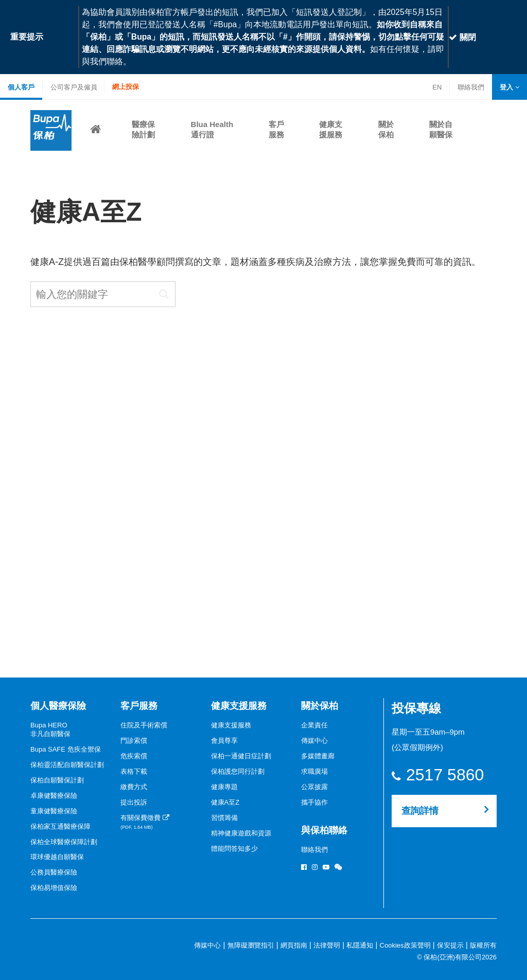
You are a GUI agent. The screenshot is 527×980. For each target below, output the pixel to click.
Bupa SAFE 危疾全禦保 (66, 749)
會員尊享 (224, 741)
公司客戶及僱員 (74, 87)
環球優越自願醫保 (57, 857)
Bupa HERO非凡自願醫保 (50, 729)
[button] (510, 87)
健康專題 (224, 787)
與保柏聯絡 (324, 830)
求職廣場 (314, 771)
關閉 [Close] (462, 37)
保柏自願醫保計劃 (57, 780)
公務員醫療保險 (54, 872)
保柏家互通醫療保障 (60, 826)
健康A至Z (225, 802)
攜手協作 (314, 802)
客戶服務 (139, 706)
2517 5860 (445, 775)
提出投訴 (134, 802)
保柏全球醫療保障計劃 (64, 842)
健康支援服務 (239, 706)
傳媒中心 (314, 741)
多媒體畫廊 (318, 756)
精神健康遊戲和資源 (241, 833)
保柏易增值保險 (54, 888)
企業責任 (314, 725)
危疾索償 (134, 756)
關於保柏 (320, 706)
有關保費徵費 (145, 822)
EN (437, 87)
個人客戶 (21, 87)
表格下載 (134, 771)
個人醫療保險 (58, 706)
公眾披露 (314, 787)
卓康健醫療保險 (54, 796)
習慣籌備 (224, 818)
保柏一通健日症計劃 (241, 756)
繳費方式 (134, 787)
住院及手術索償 (144, 725)
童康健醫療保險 (54, 811)
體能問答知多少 (234, 849)
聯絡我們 (471, 88)
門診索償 (134, 741)
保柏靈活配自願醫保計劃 (67, 765)
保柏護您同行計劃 (238, 771)
